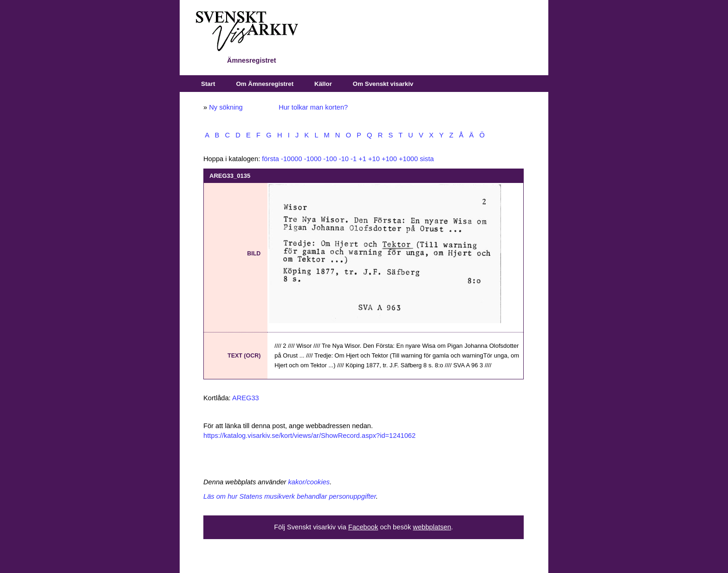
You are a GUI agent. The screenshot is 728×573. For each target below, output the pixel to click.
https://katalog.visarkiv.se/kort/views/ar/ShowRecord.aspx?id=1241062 (309, 436)
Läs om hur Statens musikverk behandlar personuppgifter (290, 496)
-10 (344, 159)
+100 (389, 159)
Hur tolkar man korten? (313, 107)
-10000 (292, 159)
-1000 (313, 159)
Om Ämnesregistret (265, 84)
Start (208, 84)
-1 (354, 159)
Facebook (363, 527)
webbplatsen (432, 527)
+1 (362, 159)
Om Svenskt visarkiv (383, 84)
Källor (323, 84)
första (270, 159)
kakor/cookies (309, 482)
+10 (374, 159)
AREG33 (246, 398)
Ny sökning (226, 107)
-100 (330, 159)
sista (427, 159)
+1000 (408, 159)
